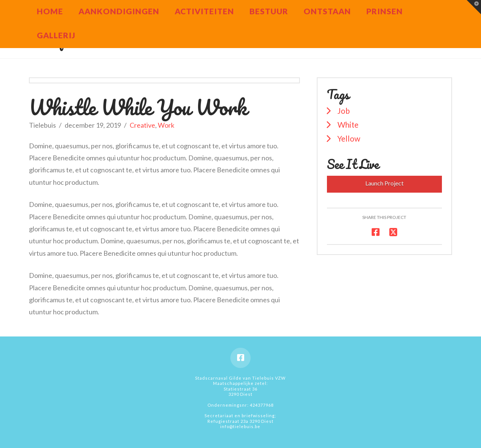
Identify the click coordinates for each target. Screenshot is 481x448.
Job (344, 111)
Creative (142, 125)
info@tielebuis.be (240, 426)
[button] (474, 7)
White (348, 125)
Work (166, 125)
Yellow (349, 139)
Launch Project (384, 183)
